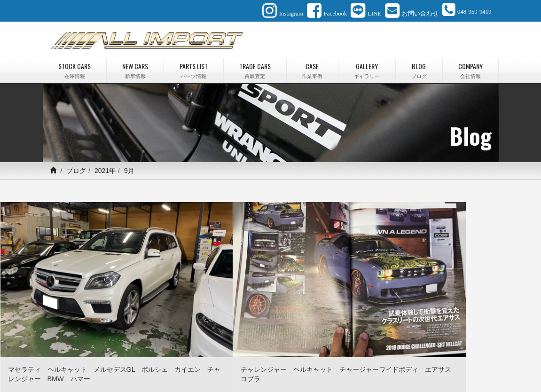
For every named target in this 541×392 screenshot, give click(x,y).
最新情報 (298, 362)
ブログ (76, 168)
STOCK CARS (75, 68)
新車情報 (118, 362)
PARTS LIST (194, 68)
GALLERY (367, 68)
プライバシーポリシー (456, 362)
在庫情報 (85, 362)
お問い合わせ (400, 362)
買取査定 (192, 362)
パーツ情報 (155, 362)
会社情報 (361, 362)
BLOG (419, 68)
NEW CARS (135, 68)
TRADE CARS (255, 68)
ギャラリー (262, 362)
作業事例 (226, 362)
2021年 (105, 168)
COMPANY (470, 68)
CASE (313, 68)
